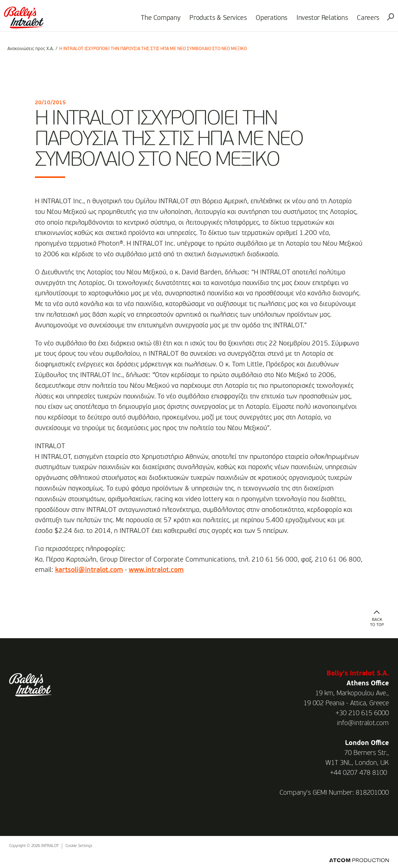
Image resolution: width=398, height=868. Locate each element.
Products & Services (215, 21)
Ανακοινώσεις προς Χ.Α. (31, 49)
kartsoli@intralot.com (89, 570)
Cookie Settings (79, 846)
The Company (157, 21)
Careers (365, 21)
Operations (268, 21)
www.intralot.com (156, 570)
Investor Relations (319, 21)
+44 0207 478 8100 (358, 773)
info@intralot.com (363, 723)
